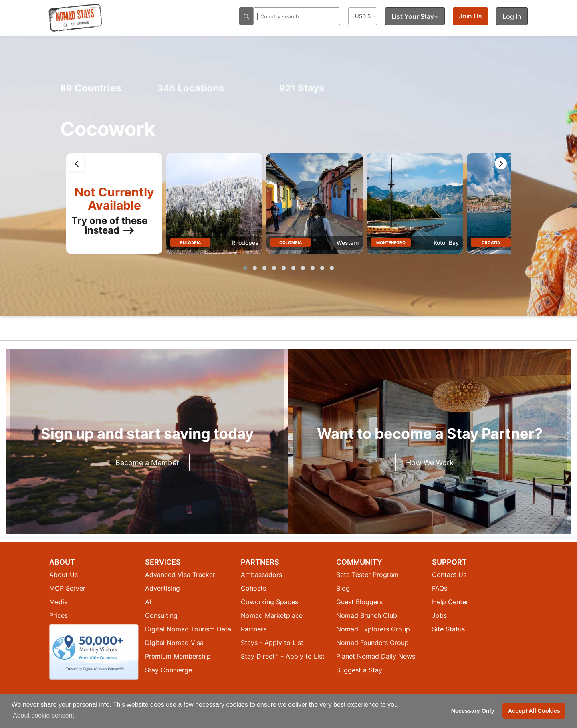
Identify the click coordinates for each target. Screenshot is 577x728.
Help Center (450, 602)
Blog (343, 588)
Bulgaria (190, 242)
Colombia (291, 242)
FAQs (440, 588)
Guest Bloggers (359, 602)
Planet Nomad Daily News (376, 656)
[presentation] (76, 163)
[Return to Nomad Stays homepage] (75, 18)
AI (148, 602)
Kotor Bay (446, 243)
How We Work (430, 463)
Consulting (161, 615)
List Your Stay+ (415, 16)
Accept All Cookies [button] (534, 711)
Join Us (470, 16)
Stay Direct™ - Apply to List (283, 656)
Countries (91, 88)
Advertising (162, 588)
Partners (254, 629)
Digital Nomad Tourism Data (188, 629)
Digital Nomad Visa (174, 643)
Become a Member (147, 463)
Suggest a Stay (359, 670)
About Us (64, 575)
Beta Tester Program (367, 575)
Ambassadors (261, 575)
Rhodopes (245, 243)
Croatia (491, 242)
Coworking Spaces (269, 602)
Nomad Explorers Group (373, 629)
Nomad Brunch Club (367, 615)
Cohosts (253, 588)
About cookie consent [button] (43, 715)
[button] (245, 268)
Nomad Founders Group (372, 643)
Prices (59, 615)
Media (59, 602)
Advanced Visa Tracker (180, 575)
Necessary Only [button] (473, 711)
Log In (512, 16)
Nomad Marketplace (272, 615)
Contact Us (449, 575)
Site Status (448, 629)
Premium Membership (178, 656)
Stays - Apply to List (272, 643)
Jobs (439, 615)
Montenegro (391, 242)
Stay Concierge (168, 670)
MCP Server (67, 588)
